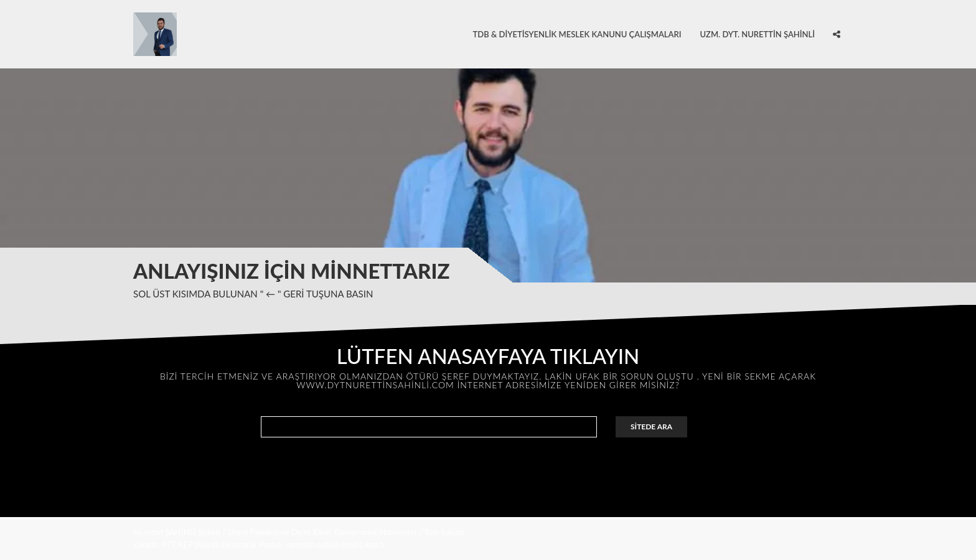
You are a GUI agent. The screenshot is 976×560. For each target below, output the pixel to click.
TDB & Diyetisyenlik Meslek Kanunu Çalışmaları (577, 34)
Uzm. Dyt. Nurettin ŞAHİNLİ (757, 34)
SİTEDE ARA (651, 427)
